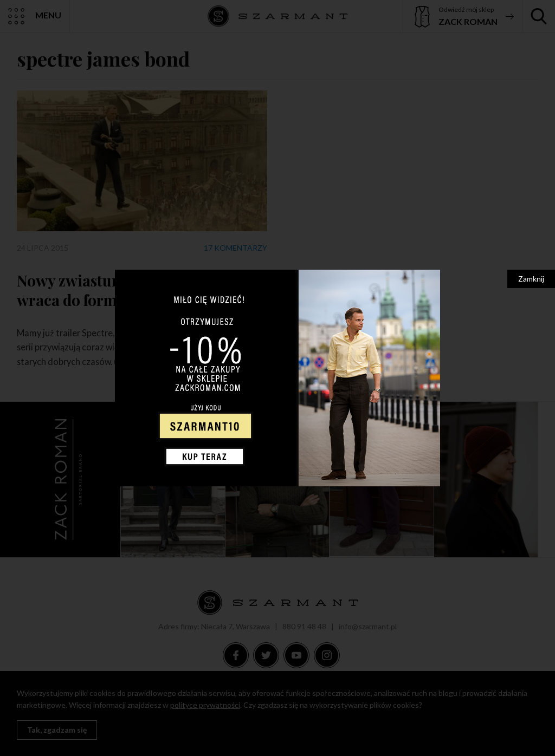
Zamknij (531, 279)
